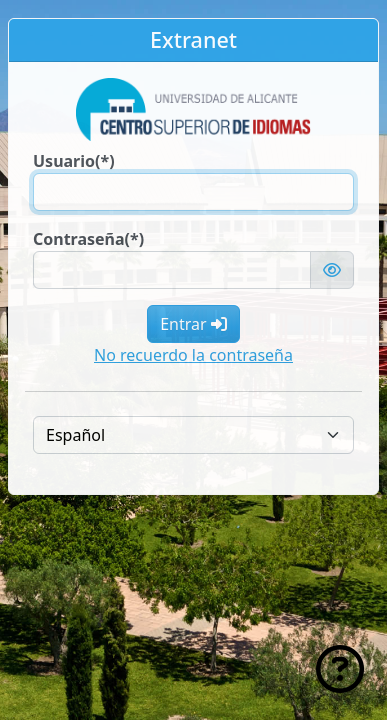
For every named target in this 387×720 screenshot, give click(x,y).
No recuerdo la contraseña (193, 355)
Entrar (193, 324)
